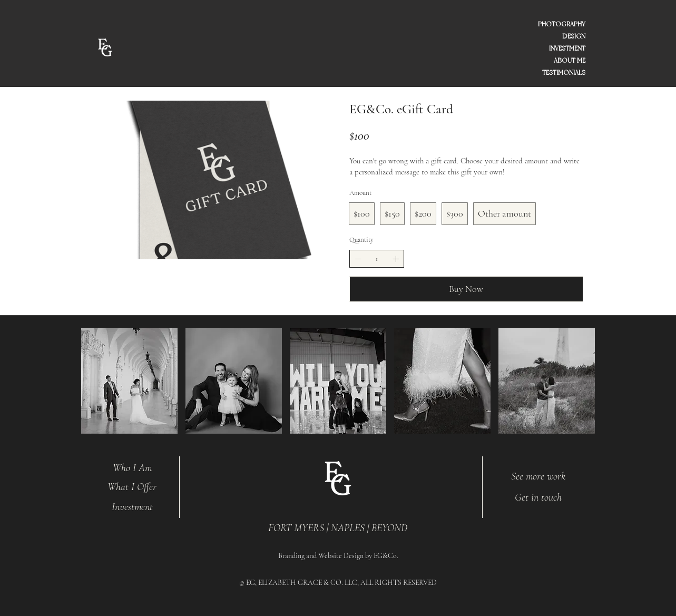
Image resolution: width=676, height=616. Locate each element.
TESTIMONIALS (564, 73)
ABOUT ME (570, 61)
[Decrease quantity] (358, 259)
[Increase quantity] (396, 259)
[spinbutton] (377, 259)
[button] (129, 381)
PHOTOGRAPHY (562, 24)
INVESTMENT (567, 48)
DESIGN (574, 36)
